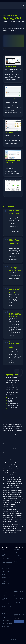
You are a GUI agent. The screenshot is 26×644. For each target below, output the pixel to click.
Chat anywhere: (9, 132)
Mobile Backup (5, 564)
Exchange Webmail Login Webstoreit (19, 613)
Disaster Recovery (5, 558)
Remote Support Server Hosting (6, 604)
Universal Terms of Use (18, 604)
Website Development (18, 563)
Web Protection (5, 585)
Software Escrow (17, 560)
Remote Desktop (5, 573)
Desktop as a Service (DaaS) (6, 555)
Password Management (6, 568)
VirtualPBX (4, 582)
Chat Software (17, 550)
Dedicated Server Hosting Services (7, 596)
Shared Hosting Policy (6, 625)
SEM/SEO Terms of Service (7, 623)
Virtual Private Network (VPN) (6, 580)
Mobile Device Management (4, 566)
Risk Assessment (5, 576)
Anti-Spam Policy (5, 613)
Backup (3, 551)
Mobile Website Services (6, 620)
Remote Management (6, 574)
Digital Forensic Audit (6, 557)
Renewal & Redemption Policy (19, 600)
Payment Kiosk (17, 555)
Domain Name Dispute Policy (18, 592)
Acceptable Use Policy (6, 612)
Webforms (16, 561)
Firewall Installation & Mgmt (6, 560)
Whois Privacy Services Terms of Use (18, 606)
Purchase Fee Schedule (19, 598)
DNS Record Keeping (18, 590)
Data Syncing (4, 553)
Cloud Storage (5, 593)
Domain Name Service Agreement (18, 596)
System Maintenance (6, 577)
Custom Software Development (17, 552)
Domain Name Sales (18, 594)
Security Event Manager (19, 558)
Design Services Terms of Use (6, 616)
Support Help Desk (15, 1)
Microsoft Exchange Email (7, 563)
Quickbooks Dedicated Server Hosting (6, 602)
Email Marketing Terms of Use (6, 618)
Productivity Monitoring (6, 571)
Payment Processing (18, 557)
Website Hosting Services (7, 606)
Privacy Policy (4, 622)
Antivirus (3, 550)
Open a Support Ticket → (18, 621)
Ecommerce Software (18, 554)
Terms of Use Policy (5, 626)
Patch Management (5, 570)
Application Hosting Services (6, 591)
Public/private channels (11, 67)
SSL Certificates (17, 603)
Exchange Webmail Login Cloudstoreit (19, 615)
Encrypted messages (10, 98)
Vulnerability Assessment (6, 583)
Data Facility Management (7, 594)
